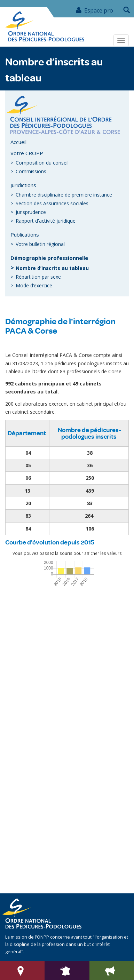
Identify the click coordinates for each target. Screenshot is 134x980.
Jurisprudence (31, 212)
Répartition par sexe (38, 277)
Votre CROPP (27, 153)
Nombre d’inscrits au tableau (52, 268)
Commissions (31, 171)
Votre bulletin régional (40, 244)
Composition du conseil (42, 163)
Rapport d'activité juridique (46, 221)
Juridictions (23, 185)
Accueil (18, 142)
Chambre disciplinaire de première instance (64, 195)
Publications (25, 234)
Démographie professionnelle (49, 258)
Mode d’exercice (34, 285)
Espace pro (94, 10)
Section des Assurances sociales (52, 203)
